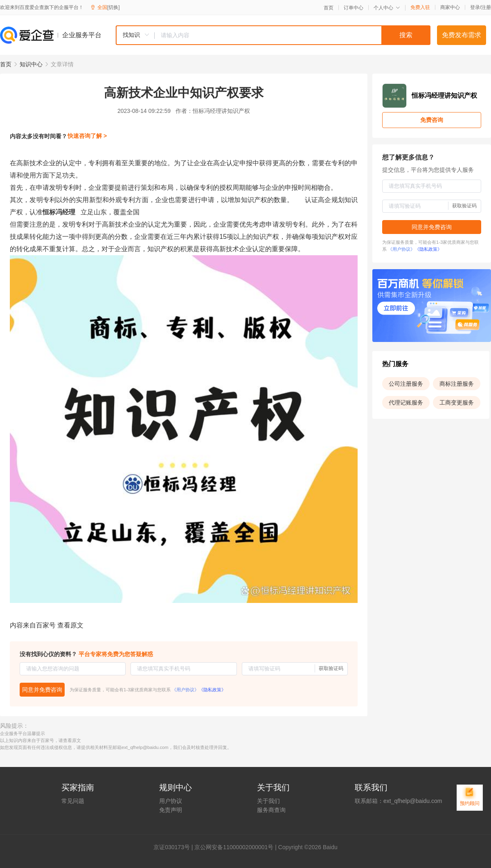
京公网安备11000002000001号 (234, 847)
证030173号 (175, 847)
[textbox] (293, 35)
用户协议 (171, 801)
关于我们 (268, 801)
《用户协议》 (185, 690)
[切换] (114, 7)
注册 (486, 7)
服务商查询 (271, 810)
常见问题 (73, 801)
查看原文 (70, 625)
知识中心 (31, 64)
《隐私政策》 (212, 690)
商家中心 (450, 7)
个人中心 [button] (387, 8)
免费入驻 (420, 7)
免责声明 (171, 810)
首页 (329, 8)
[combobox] (273, 35)
